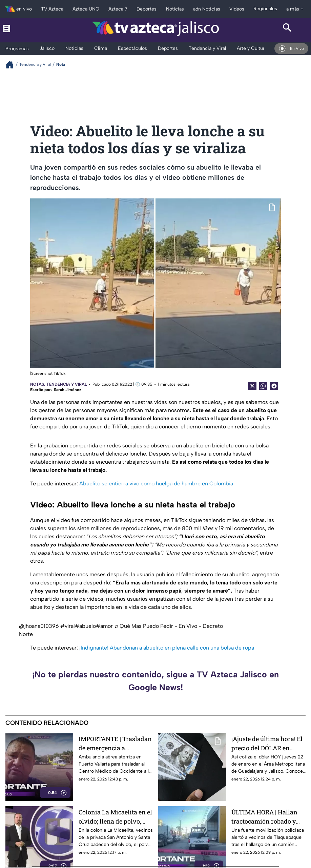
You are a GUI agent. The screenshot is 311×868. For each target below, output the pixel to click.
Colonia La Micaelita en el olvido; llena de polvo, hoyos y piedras (115, 817)
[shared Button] (263, 386)
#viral (68, 626)
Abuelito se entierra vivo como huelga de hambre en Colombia (156, 484)
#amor (104, 626)
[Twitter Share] (252, 386)
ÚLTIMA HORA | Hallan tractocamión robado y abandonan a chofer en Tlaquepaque (264, 817)
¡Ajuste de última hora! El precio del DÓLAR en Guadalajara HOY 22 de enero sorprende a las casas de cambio (267, 743)
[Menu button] (24, 28)
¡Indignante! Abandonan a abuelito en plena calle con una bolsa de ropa (167, 648)
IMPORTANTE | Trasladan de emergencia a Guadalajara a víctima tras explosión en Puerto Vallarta (115, 743)
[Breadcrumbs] (12, 65)
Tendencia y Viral (67, 384)
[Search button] (287, 28)
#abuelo (85, 626)
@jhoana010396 (39, 626)
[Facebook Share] (274, 386)
